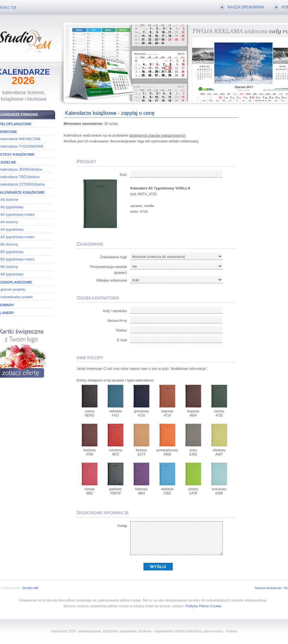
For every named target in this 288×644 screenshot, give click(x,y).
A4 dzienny (9, 222)
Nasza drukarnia (268, 588)
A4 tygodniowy (12, 229)
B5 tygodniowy (12, 252)
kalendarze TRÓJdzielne (20, 177)
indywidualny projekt (17, 297)
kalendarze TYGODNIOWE (22, 146)
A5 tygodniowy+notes (18, 214)
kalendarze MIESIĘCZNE (21, 139)
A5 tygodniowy (12, 207)
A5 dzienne (10, 200)
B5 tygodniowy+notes (18, 259)
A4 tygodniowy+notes (18, 237)
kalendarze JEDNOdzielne (22, 169)
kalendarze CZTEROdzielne (23, 184)
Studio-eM (30, 588)
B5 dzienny (9, 244)
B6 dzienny (9, 267)
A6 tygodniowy (12, 274)
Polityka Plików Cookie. (204, 606)
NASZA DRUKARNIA (246, 7)
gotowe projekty (13, 289)
